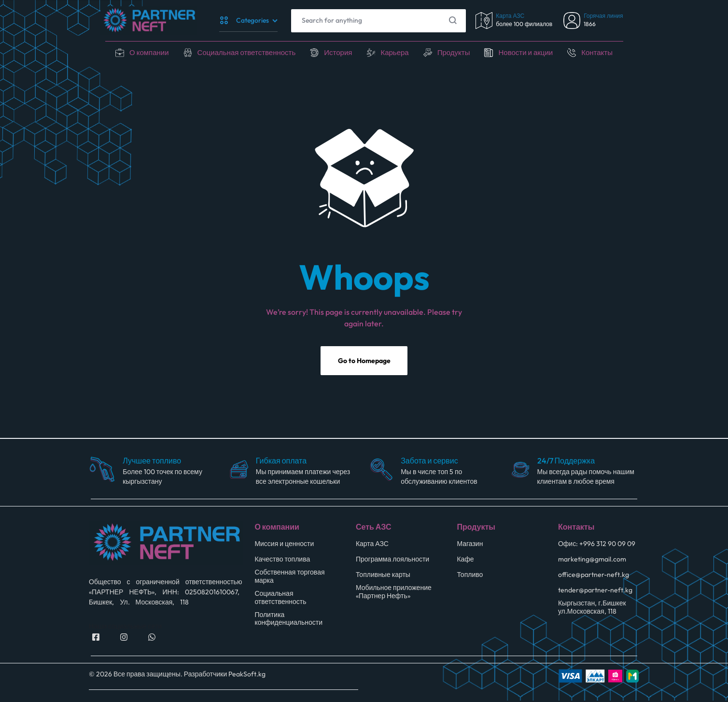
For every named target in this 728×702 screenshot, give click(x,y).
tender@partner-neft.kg (595, 593)
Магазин (470, 546)
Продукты (457, 52)
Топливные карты (383, 577)
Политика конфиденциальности (288, 621)
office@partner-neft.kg (594, 577)
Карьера (396, 52)
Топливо (470, 577)
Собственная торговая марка (289, 579)
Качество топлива (282, 562)
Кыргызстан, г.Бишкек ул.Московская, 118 (592, 610)
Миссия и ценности (284, 546)
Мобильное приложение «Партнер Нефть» (394, 594)
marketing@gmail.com (592, 562)
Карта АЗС (372, 546)
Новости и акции (532, 52)
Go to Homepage (364, 364)
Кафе (465, 562)
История (338, 52)
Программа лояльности (392, 562)
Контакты (606, 52)
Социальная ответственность (242, 52)
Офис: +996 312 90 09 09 (597, 546)
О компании (140, 52)
